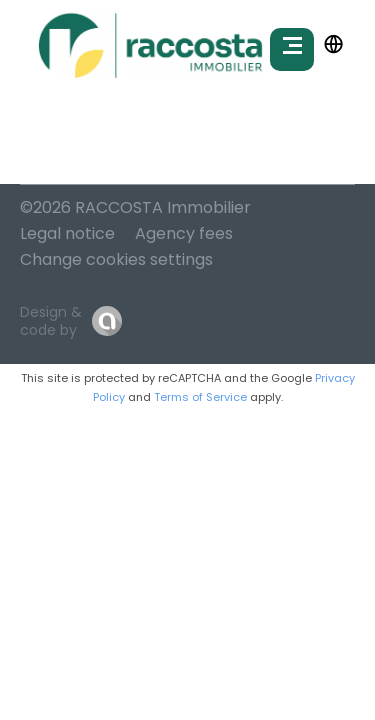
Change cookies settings (116, 259)
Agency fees (184, 233)
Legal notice (67, 233)
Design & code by (51, 321)
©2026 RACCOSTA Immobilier (135, 207)
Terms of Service (200, 397)
